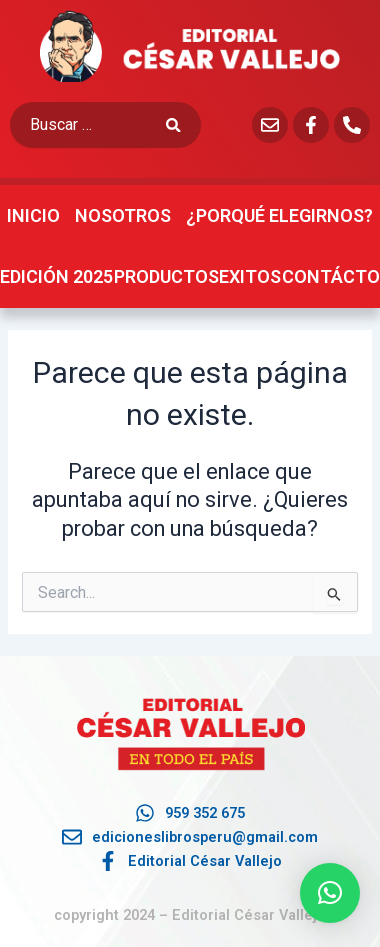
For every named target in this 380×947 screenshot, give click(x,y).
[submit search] (183, 125)
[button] (330, 893)
